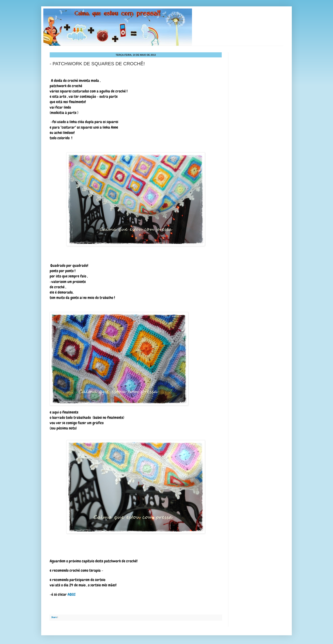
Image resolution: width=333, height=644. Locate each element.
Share (54, 617)
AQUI (71, 594)
